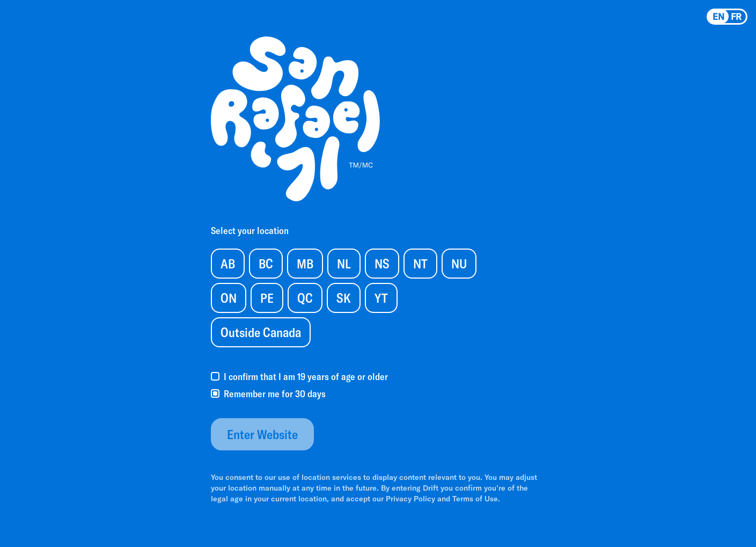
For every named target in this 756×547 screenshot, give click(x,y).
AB (228, 263)
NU (459, 263)
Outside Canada (261, 332)
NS (382, 263)
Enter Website (262, 434)
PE (267, 298)
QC (305, 298)
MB (305, 263)
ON (229, 298)
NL (344, 263)
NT (420, 263)
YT (381, 298)
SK (344, 298)
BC (266, 263)
